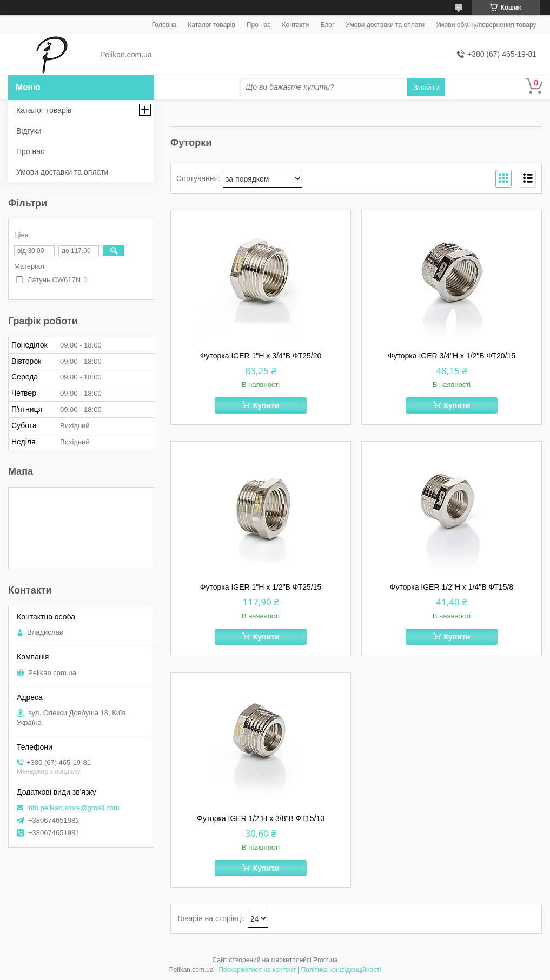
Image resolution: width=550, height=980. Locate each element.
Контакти (295, 25)
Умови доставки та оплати (385, 25)
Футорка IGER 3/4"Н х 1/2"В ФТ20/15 (452, 356)
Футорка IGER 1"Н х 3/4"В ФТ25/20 (261, 356)
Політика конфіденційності (341, 970)
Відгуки (29, 131)
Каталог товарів (211, 25)
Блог (327, 25)
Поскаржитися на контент (257, 970)
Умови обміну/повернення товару (486, 25)
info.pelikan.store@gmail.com (73, 808)
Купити (266, 405)
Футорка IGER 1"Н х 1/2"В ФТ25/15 (261, 587)
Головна (164, 25)
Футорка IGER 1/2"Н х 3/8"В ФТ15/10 (261, 818)
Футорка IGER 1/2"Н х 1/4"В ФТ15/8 (452, 587)
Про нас (259, 25)
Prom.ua (325, 960)
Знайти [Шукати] (426, 87)
